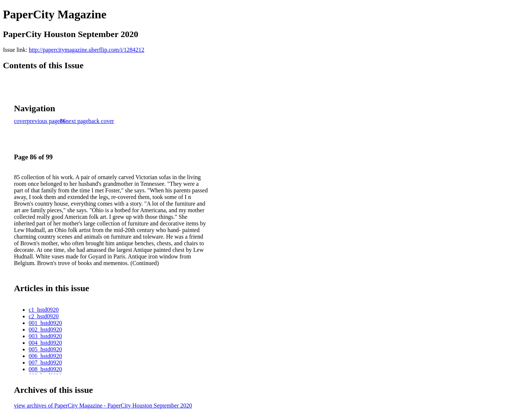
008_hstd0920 (45, 369)
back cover (101, 121)
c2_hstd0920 (44, 316)
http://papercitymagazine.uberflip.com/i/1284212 (87, 50)
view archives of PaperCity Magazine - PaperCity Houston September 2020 (103, 405)
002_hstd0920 (45, 330)
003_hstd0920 (45, 336)
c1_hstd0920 (44, 310)
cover (21, 121)
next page (77, 121)
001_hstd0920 (45, 323)
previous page (44, 121)
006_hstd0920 (45, 356)
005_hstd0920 (45, 349)
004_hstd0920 (45, 343)
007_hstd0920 (45, 363)
